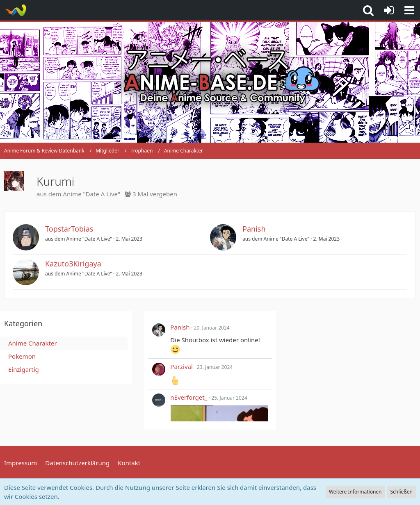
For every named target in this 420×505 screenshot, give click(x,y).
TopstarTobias (69, 229)
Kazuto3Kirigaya (73, 264)
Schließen (402, 492)
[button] (409, 10)
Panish (254, 229)
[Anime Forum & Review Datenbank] (15, 10)
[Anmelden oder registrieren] (389, 10)
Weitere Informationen (355, 492)
